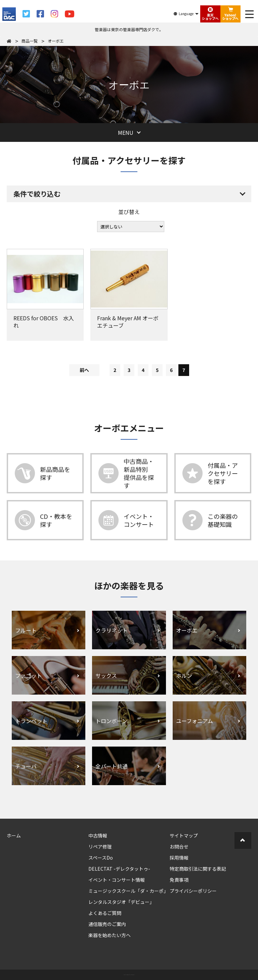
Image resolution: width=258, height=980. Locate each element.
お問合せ (179, 847)
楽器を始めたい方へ (110, 935)
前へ (84, 370)
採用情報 (179, 858)
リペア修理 (100, 847)
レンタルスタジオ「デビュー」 (121, 902)
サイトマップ (184, 835)
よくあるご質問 (105, 913)
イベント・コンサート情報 (117, 880)
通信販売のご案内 (107, 924)
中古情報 (98, 835)
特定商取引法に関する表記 (198, 869)
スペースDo (101, 858)
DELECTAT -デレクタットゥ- (119, 869)
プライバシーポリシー (193, 891)
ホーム (14, 835)
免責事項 (179, 880)
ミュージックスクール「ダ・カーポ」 (128, 891)
